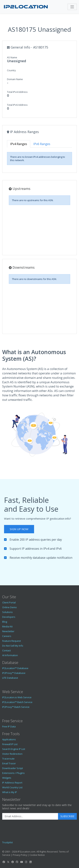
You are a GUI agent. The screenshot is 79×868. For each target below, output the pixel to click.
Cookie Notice (37, 855)
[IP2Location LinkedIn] (31, 862)
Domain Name (15, 79)
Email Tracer (9, 763)
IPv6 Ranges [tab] (42, 144)
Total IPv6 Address (17, 105)
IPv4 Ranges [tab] (19, 144)
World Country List (12, 787)
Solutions (7, 612)
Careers (7, 636)
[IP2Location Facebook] (4, 862)
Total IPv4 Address (17, 92)
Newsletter (8, 631)
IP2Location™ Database (15, 668)
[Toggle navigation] (72, 7)
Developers (9, 617)
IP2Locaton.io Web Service (17, 697)
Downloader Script (13, 768)
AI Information (10, 655)
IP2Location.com (27, 852)
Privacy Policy (20, 855)
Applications (9, 739)
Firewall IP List (10, 744)
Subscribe (67, 816)
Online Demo (9, 607)
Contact (6, 650)
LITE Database (10, 678)
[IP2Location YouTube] (22, 862)
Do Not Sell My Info (13, 646)
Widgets (7, 778)
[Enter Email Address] (30, 816)
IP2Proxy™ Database (14, 673)
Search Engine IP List (14, 749)
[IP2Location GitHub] (17, 862)
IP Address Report (12, 783)
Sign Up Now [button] (19, 529)
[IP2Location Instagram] (26, 862)
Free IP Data (9, 726)
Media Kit (7, 626)
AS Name (12, 57)
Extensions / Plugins (13, 773)
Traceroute (8, 759)
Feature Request (12, 641)
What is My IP (10, 792)
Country (11, 70)
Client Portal (9, 602)
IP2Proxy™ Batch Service (16, 707)
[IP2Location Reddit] (13, 862)
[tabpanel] (39, 159)
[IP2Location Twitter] (8, 862)
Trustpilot (7, 842)
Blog (5, 622)
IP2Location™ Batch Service (17, 702)
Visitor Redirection (12, 754)
